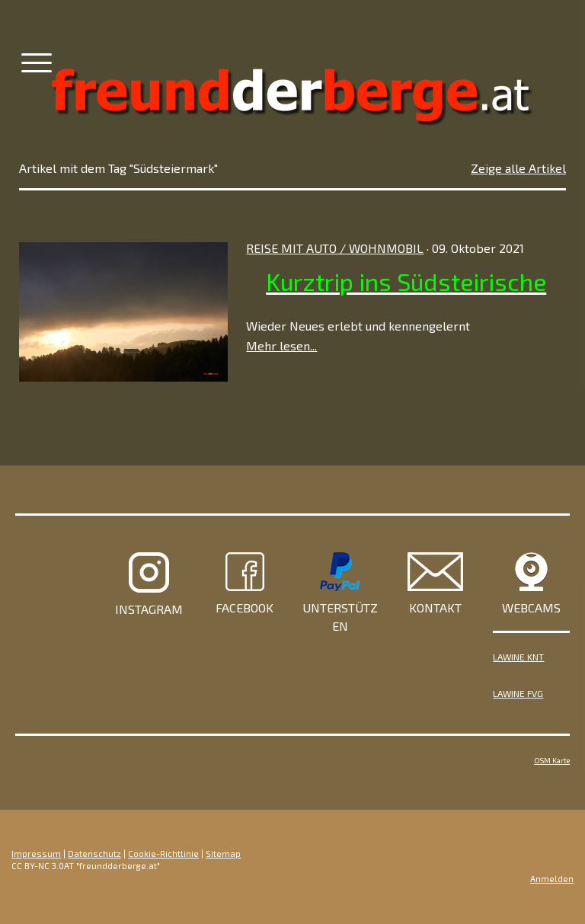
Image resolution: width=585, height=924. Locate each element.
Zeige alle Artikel (518, 168)
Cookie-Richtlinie (163, 854)
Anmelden (552, 879)
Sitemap (223, 854)
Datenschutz (94, 854)
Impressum (36, 854)
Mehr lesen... (281, 345)
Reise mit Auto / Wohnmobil (335, 248)
